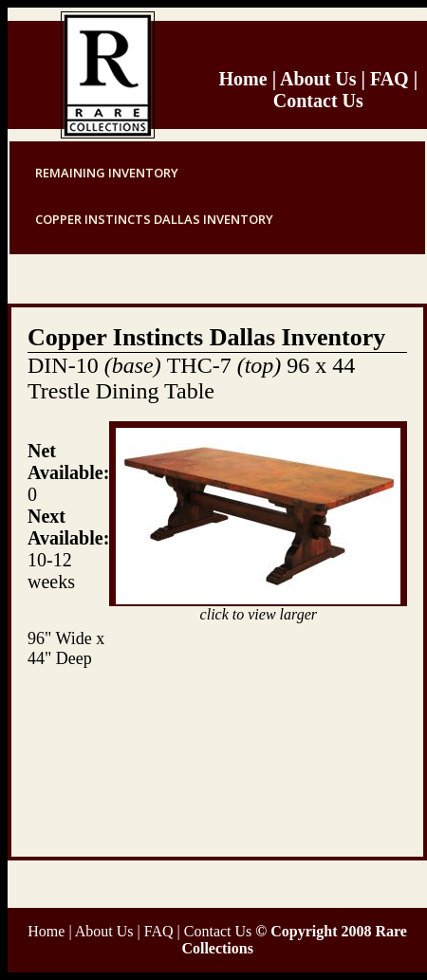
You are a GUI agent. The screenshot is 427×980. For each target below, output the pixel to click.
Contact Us (318, 101)
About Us (318, 79)
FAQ (387, 79)
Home (243, 79)
